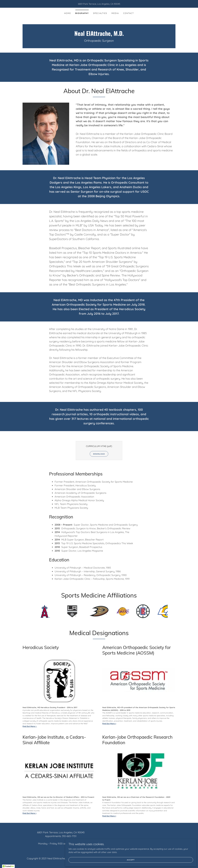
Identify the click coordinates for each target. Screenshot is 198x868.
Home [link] (68, 13)
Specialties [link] (100, 13)
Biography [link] (82, 13)
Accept (167, 858)
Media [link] (115, 13)
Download (99, 454)
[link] (99, 35)
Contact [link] (128, 13)
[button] (8, 865)
